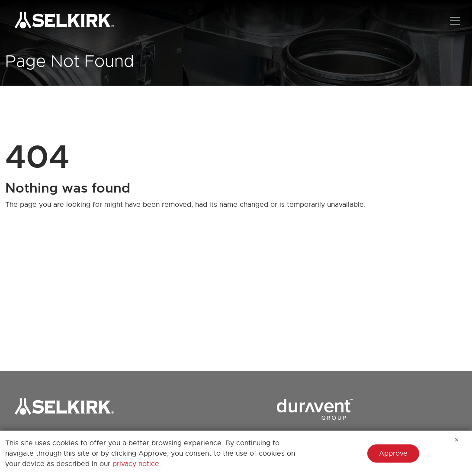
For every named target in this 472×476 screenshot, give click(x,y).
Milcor (359, 457)
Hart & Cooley (310, 457)
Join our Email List (35, 466)
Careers (18, 452)
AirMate (176, 457)
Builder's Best (248, 470)
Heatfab (300, 470)
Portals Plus (368, 470)
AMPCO (238, 457)
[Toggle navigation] (455, 21)
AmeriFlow (181, 470)
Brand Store (25, 438)
